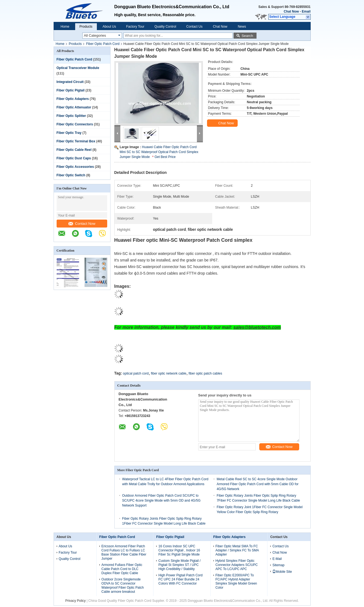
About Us (109, 27)
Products (86, 27)
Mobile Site (282, 572)
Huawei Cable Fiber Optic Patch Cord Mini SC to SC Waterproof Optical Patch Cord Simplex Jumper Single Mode (159, 152)
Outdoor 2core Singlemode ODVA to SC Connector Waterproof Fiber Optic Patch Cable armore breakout (123, 586)
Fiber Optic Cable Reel (74, 150)
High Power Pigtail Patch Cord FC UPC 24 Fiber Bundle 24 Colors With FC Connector (180, 579)
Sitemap (278, 565)
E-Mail (277, 559)
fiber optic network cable (169, 373)
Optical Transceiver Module (78, 68)
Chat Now (291, 11)
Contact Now (82, 224)
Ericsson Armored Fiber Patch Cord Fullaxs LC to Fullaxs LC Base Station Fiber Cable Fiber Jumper (124, 552)
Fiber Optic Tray (69, 133)
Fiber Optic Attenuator (74, 107)
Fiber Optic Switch (71, 175)
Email (306, 11)
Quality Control (165, 27)
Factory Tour (135, 27)
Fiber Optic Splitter (71, 116)
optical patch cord (136, 373)
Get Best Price (165, 157)
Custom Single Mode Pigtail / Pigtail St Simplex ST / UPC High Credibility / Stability (179, 565)
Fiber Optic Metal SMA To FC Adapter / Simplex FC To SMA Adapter (237, 550)
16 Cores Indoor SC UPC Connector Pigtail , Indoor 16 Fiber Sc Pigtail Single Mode (179, 550)
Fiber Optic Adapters (73, 99)
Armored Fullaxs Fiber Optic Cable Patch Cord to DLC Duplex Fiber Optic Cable (122, 569)
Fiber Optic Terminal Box (76, 141)
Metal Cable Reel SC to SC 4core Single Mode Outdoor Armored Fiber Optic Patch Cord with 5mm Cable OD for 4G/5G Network (257, 484)
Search (247, 36)
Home (65, 27)
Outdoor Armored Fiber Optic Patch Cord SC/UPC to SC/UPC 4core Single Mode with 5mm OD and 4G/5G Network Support (161, 500)
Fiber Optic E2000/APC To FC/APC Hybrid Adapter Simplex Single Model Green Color (236, 581)
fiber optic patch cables (206, 373)
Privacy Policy (76, 601)
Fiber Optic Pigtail (71, 90)
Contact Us (194, 27)
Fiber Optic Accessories (75, 167)
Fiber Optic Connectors (75, 124)
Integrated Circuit (70, 82)
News (242, 27)
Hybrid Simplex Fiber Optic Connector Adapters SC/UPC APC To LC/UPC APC (237, 565)
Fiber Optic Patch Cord (103, 44)
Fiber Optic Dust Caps (74, 158)
